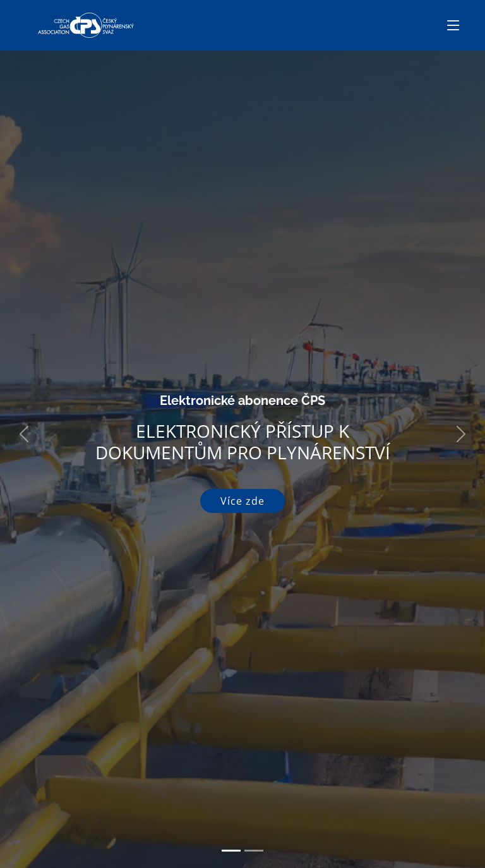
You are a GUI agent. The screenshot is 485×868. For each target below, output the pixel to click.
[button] (24, 434)
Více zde (242, 501)
